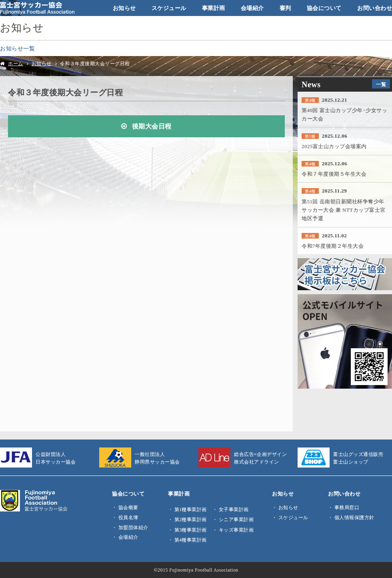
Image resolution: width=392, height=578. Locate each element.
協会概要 (128, 508)
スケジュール (169, 8)
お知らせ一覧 (17, 48)
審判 (285, 8)
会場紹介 (252, 8)
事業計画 (214, 8)
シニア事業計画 (236, 520)
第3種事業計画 (191, 530)
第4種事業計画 (191, 540)
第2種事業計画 (191, 520)
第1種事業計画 (191, 510)
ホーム (16, 64)
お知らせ (124, 8)
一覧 (381, 84)
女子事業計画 (234, 510)
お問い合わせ (375, 8)
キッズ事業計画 (236, 530)
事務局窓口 (347, 508)
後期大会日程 (152, 126)
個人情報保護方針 (354, 518)
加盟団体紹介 (133, 528)
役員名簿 (128, 518)
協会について (324, 8)
